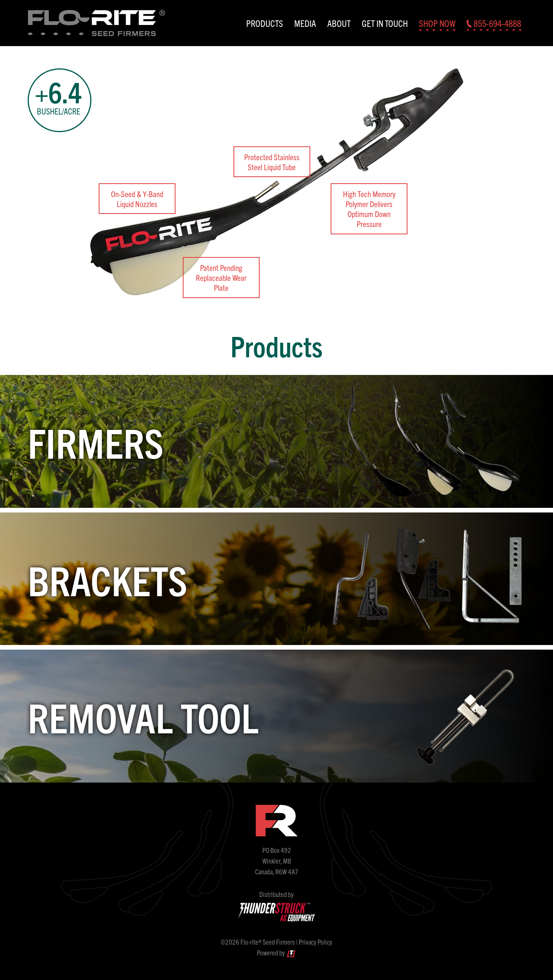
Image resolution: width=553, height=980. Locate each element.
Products (265, 23)
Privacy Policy (315, 942)
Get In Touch (385, 23)
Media (305, 23)
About (339, 23)
